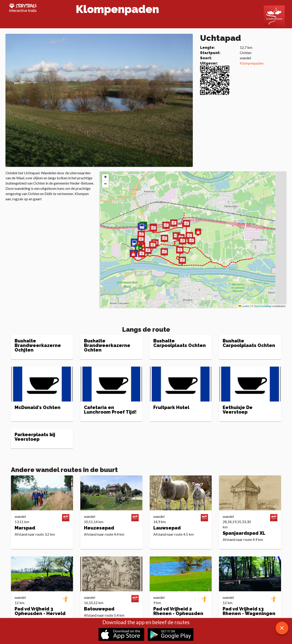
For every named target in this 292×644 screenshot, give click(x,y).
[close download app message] (282, 628)
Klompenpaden (252, 63)
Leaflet (244, 306)
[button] (164, 252)
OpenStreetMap (263, 306)
